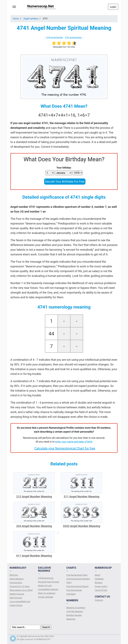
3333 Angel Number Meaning (82, 526)
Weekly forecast (17, 594)
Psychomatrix (16, 583)
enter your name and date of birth (74, 442)
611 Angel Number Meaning (34, 556)
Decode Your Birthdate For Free (65, 182)
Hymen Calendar (46, 597)
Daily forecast (16, 598)
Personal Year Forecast (49, 582)
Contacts (99, 600)
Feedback (99, 579)
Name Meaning (17, 579)
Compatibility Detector (48, 589)
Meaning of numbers (76, 608)
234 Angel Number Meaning (34, 526)
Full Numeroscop (46, 578)
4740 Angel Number (55, 38)
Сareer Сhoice (16, 605)
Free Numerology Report (77, 586)
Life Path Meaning (75, 611)
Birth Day (14, 575)
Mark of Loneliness (47, 593)
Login (113, 7)
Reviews (99, 583)
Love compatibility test (20, 602)
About (97, 575)
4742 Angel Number (73, 38)
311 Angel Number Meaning (81, 497)
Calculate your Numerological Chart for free (65, 448)
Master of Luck (45, 586)
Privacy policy (101, 586)
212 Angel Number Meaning (34, 497)
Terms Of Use (101, 590)
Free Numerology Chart (77, 575)
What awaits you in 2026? (21, 590)
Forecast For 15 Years (20, 586)
